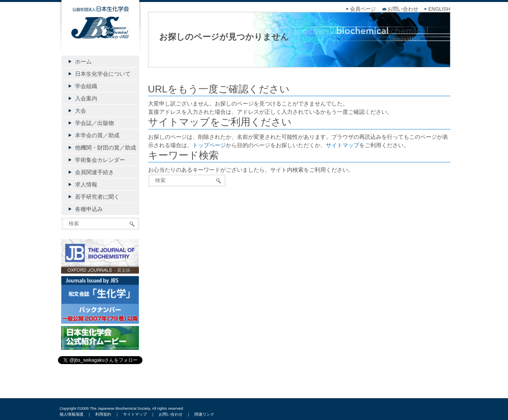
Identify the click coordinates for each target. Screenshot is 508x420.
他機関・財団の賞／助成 (106, 148)
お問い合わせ (403, 9)
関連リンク (204, 414)
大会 (81, 111)
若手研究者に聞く (97, 197)
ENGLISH (439, 9)
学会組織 (86, 86)
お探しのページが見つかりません (224, 37)
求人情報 (86, 184)
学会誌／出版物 (94, 123)
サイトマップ (343, 145)
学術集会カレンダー (100, 160)
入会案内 (86, 98)
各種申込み (89, 209)
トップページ (209, 145)
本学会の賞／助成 (97, 135)
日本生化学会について (103, 74)
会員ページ (363, 9)
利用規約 (103, 414)
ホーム (83, 61)
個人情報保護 (71, 414)
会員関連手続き (94, 172)
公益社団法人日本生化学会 (100, 33)
